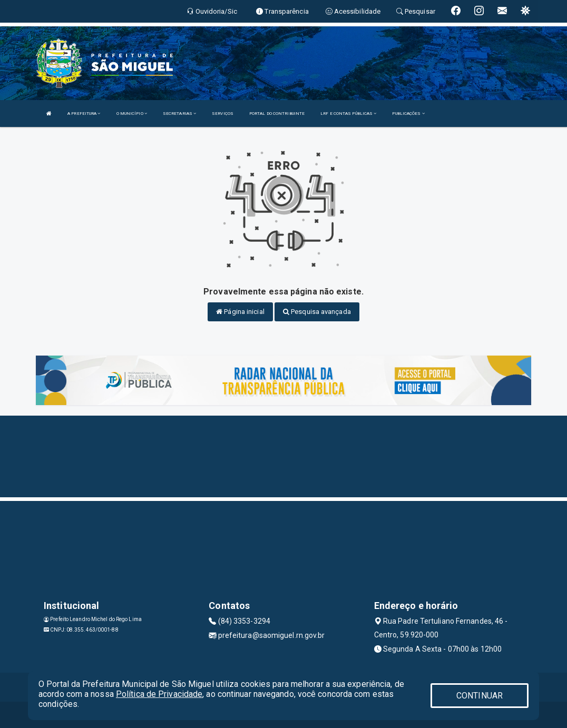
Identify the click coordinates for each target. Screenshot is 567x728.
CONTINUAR (480, 696)
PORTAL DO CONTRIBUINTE (277, 114)
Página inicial (240, 312)
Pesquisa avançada (317, 312)
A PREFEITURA (84, 114)
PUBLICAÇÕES (408, 114)
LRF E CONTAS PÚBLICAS (348, 114)
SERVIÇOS (223, 114)
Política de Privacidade (159, 694)
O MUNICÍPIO (132, 114)
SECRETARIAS (179, 114)
